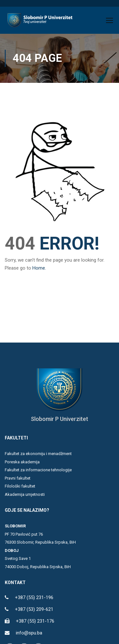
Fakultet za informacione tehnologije (38, 470)
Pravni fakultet (18, 478)
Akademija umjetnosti (25, 494)
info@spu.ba (29, 633)
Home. (39, 268)
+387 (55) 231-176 (35, 621)
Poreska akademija (22, 462)
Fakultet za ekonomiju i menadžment (38, 454)
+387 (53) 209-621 (34, 609)
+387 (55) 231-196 (34, 597)
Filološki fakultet (20, 486)
